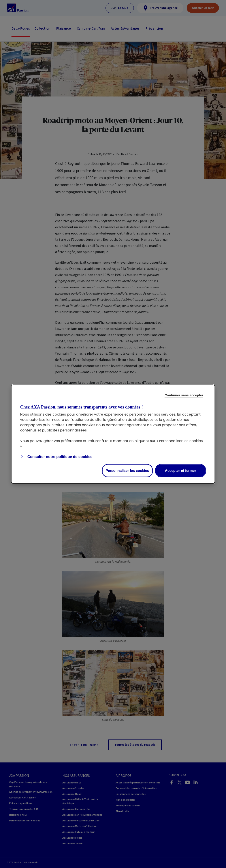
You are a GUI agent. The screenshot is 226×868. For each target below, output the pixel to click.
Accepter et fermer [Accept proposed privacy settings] (180, 470)
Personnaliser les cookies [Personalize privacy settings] (127, 470)
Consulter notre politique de (59, 457)
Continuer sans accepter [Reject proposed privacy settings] (184, 395)
